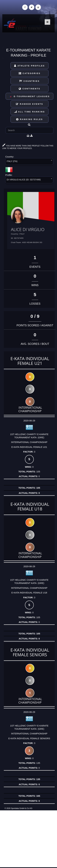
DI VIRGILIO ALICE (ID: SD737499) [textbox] (24, 180)
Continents (29, 89)
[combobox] (29, 162)
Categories (30, 73)
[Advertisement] (28, 839)
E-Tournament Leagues (29, 97)
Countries (29, 81)
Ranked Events (29, 104)
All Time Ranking (30, 112)
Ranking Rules (29, 119)
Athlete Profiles (29, 66)
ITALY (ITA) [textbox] (12, 161)
